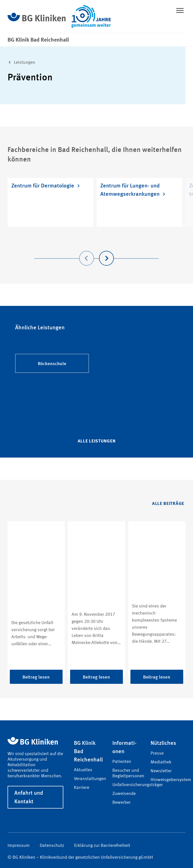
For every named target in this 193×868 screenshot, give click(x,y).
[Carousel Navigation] (96, 251)
